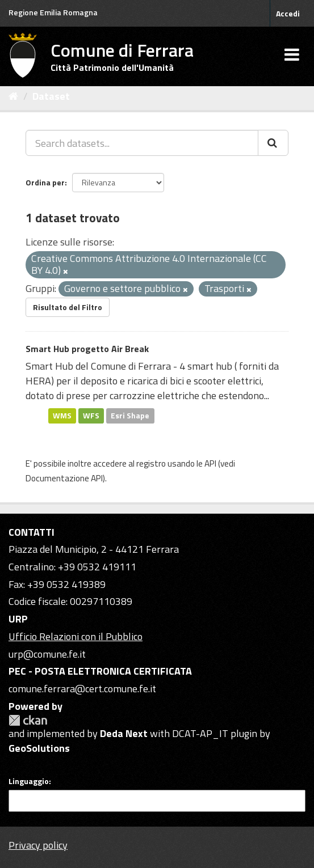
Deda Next (124, 733)
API (210, 463)
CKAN (28, 720)
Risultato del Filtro (68, 307)
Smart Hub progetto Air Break (87, 349)
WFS (91, 416)
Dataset (51, 96)
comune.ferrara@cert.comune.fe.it (82, 689)
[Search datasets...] (142, 143)
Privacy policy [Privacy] (38, 845)
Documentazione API (64, 478)
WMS (62, 416)
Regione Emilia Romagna (53, 12)
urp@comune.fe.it (47, 654)
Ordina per (45, 182)
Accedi (288, 13)
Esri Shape (130, 416)
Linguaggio (29, 781)
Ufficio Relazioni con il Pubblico (76, 636)
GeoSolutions (39, 748)
